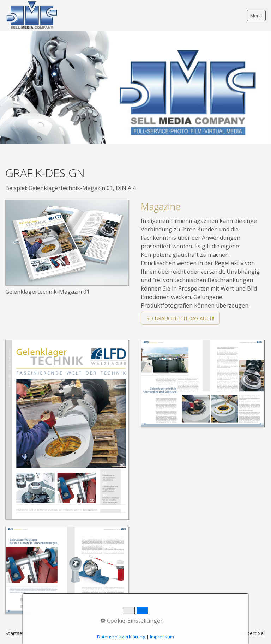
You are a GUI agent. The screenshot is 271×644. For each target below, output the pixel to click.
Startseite (17, 633)
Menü (256, 16)
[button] (180, 318)
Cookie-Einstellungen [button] (132, 621)
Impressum (162, 637)
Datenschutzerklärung (121, 637)
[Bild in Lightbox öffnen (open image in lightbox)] (67, 243)
